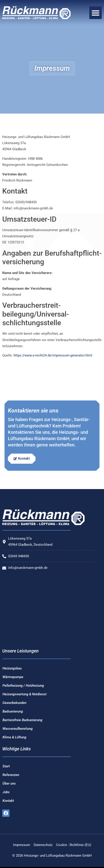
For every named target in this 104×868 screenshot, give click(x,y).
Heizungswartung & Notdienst (25, 694)
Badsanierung (13, 711)
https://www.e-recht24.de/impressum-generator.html (53, 355)
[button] (96, 13)
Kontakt (8, 801)
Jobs (6, 792)
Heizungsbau (12, 668)
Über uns (9, 783)
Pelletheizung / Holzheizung (23, 686)
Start (6, 766)
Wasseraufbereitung (18, 729)
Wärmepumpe (13, 677)
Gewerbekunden (14, 703)
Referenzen (11, 775)
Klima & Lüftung (14, 737)
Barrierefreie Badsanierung (22, 720)
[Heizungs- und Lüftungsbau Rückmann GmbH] (48, 610)
